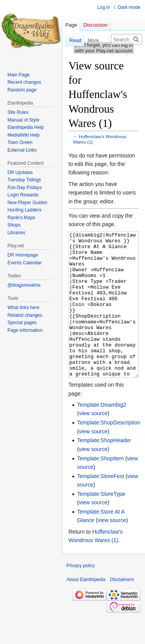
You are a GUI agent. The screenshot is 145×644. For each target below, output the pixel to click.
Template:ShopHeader (104, 469)
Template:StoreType (101, 523)
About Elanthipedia (86, 609)
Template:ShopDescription (108, 451)
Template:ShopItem (100, 487)
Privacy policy (81, 595)
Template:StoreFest (100, 505)
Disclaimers (122, 609)
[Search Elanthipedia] (126, 39)
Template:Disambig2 (101, 434)
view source (93, 442)
